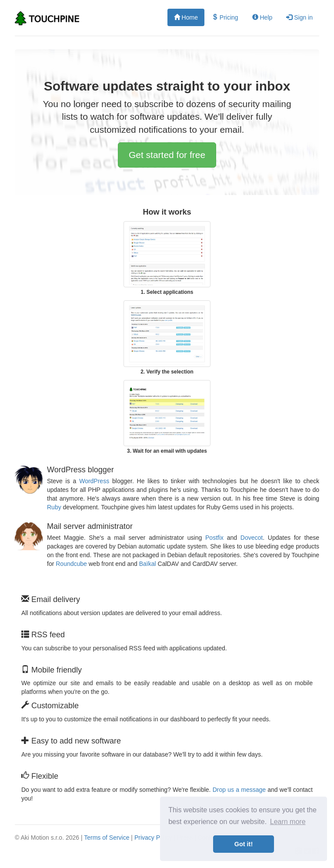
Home (186, 17)
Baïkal (148, 564)
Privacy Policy (153, 838)
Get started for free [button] (167, 155)
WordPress (94, 481)
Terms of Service (107, 838)
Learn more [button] (288, 822)
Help (262, 17)
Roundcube (71, 564)
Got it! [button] (244, 844)
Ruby (54, 507)
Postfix (214, 538)
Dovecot (252, 538)
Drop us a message (239, 790)
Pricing (225, 17)
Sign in (299, 17)
